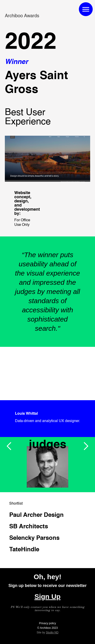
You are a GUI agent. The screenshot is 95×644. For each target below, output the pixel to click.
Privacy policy (47, 623)
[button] (9, 446)
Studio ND (52, 632)
